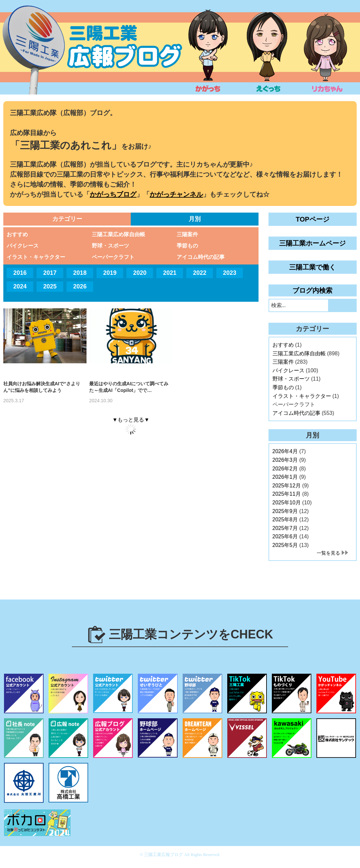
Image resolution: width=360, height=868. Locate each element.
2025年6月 (285, 536)
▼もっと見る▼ (131, 420)
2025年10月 (287, 503)
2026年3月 (285, 460)
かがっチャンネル (176, 194)
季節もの (187, 246)
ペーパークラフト (113, 257)
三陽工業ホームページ (312, 243)
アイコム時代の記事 (201, 257)
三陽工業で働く (312, 267)
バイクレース (23, 246)
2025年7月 (285, 528)
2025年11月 (287, 494)
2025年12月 (287, 486)
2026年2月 (285, 469)
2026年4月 (285, 451)
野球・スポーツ (110, 246)
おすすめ (17, 234)
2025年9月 (285, 511)
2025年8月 (285, 520)
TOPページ (313, 219)
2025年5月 (285, 545)
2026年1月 (285, 477)
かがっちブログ (113, 194)
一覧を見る (328, 553)
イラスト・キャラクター (36, 257)
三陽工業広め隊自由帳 (118, 234)
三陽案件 (187, 234)
